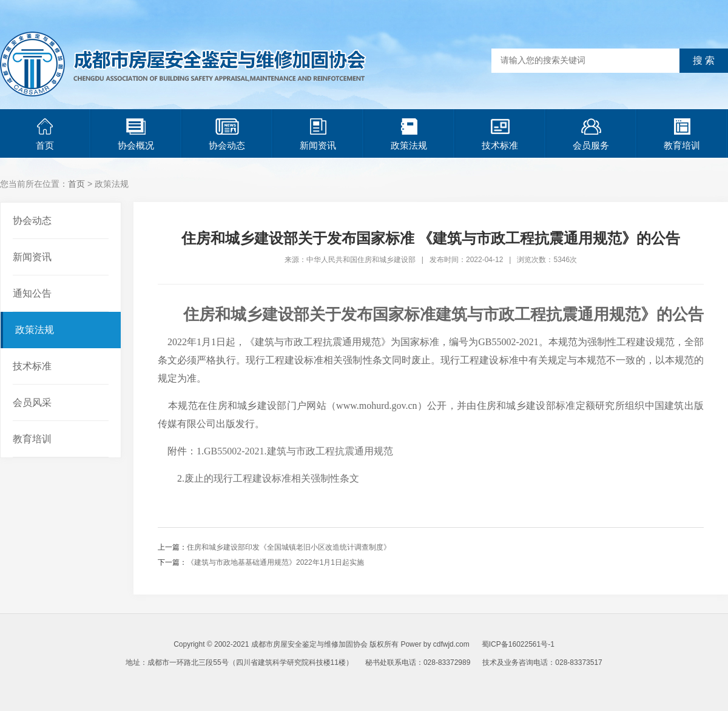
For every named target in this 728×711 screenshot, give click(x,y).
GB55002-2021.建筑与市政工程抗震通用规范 (298, 451)
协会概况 (136, 134)
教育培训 (682, 134)
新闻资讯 (318, 134)
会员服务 (591, 134)
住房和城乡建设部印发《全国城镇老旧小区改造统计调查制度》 (289, 547)
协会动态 (227, 134)
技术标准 (500, 134)
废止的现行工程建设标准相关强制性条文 (272, 478)
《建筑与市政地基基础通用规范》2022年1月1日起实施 (275, 562)
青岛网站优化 (357, 681)
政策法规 (409, 134)
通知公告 (32, 293)
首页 (45, 134)
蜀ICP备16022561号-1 (518, 644)
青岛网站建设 (408, 681)
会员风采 (32, 403)
